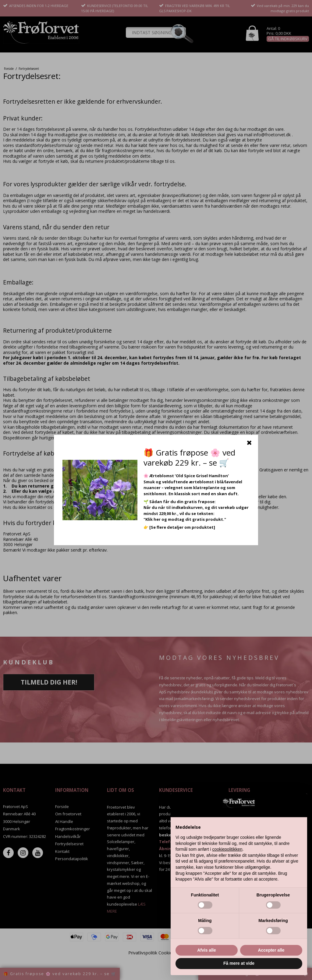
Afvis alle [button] (206, 950)
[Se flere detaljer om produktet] (182, 527)
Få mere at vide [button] (239, 963)
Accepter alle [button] (271, 950)
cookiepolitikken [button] (227, 849)
